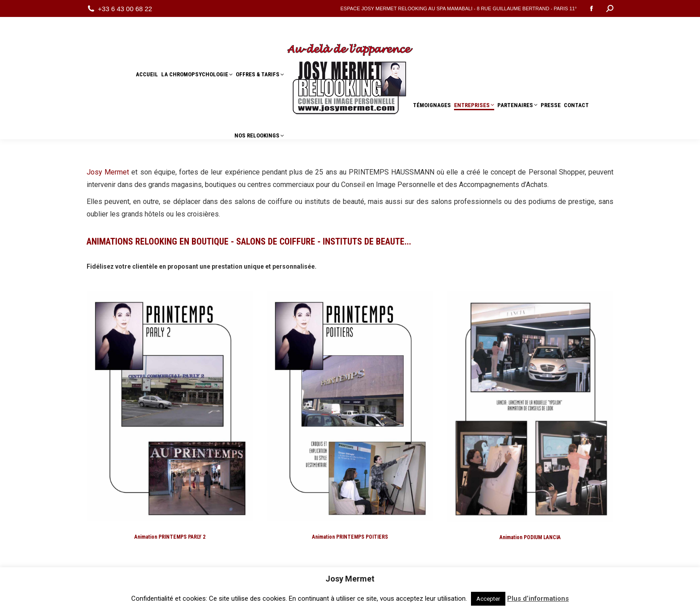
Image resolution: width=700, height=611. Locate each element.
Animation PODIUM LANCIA (530, 537)
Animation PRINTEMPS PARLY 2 (170, 537)
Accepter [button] (488, 599)
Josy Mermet (108, 172)
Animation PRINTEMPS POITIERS (350, 537)
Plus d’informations (538, 599)
